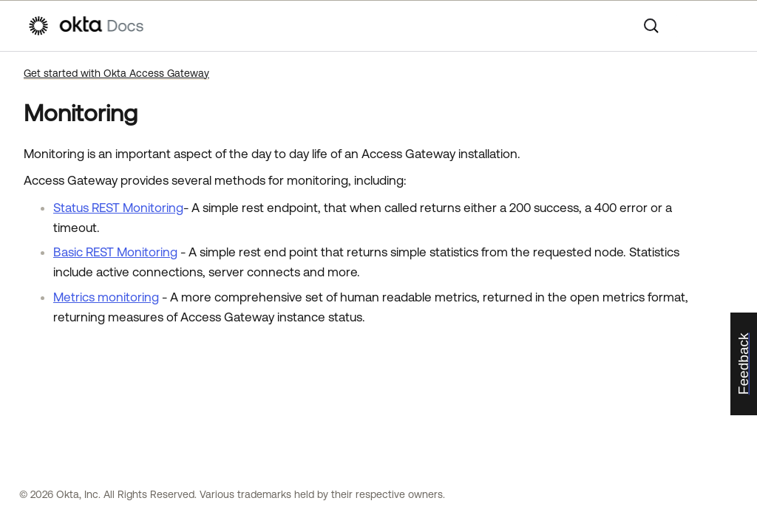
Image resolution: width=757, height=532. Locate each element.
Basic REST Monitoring (115, 252)
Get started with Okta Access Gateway (116, 73)
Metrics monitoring (106, 297)
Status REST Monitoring (118, 208)
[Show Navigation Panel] (722, 26)
